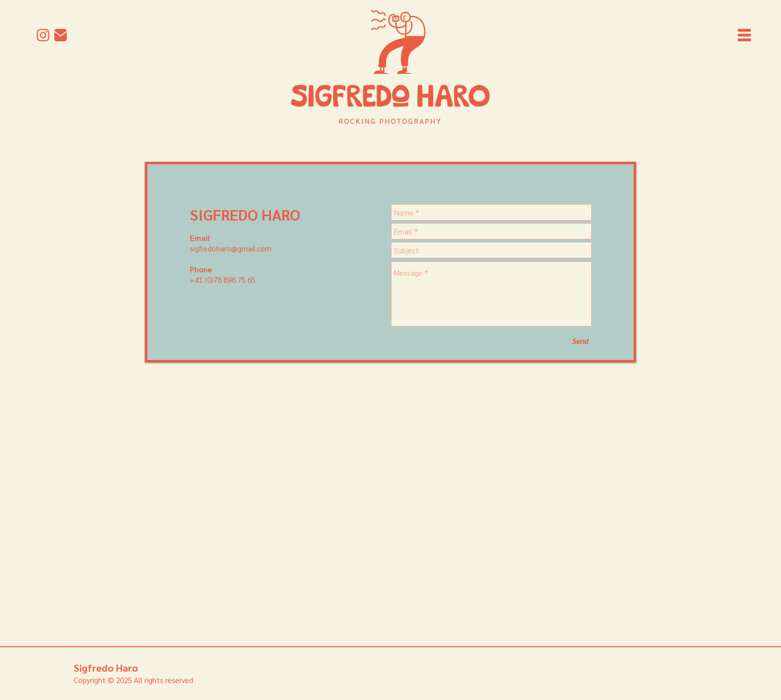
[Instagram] (43, 35)
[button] (744, 35)
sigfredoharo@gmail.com (231, 248)
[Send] (580, 341)
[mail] (61, 35)
